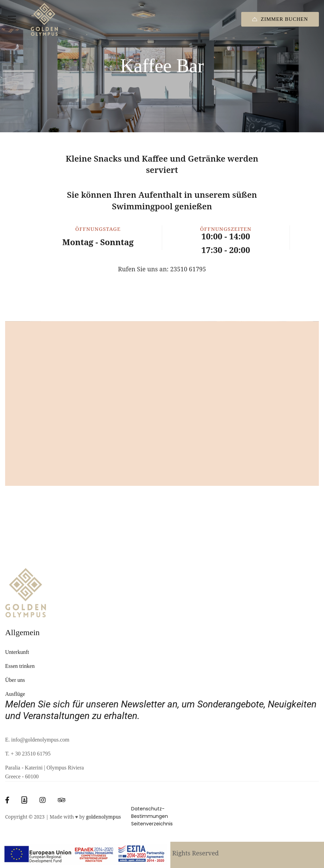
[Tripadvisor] (61, 800)
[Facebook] (7, 800)
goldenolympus (103, 817)
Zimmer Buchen (280, 19)
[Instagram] (43, 800)
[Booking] (25, 800)
